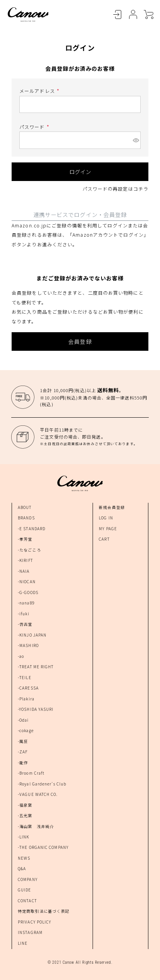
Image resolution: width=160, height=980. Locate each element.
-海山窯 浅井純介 (36, 826)
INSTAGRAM (30, 932)
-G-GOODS (28, 592)
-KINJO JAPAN (32, 635)
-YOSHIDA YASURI (36, 709)
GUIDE (25, 890)
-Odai (23, 720)
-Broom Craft (31, 773)
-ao (21, 656)
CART (148, 15)
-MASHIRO (28, 645)
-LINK (24, 837)
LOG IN (106, 518)
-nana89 (26, 603)
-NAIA (24, 571)
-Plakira (26, 699)
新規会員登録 (112, 507)
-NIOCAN (27, 581)
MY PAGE (108, 528)
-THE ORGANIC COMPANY (43, 847)
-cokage (26, 730)
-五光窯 (25, 815)
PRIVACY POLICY (34, 922)
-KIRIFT (25, 560)
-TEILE (25, 677)
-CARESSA (28, 688)
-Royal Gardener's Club (42, 784)
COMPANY (28, 879)
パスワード (35, 127)
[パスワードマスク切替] (136, 140)
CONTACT (27, 901)
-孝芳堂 (25, 539)
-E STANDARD (32, 528)
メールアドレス (40, 91)
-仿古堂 (25, 624)
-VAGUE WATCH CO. (38, 794)
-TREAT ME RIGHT (36, 667)
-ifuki (24, 614)
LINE (23, 943)
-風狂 (23, 741)
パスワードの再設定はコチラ (115, 189)
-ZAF (23, 752)
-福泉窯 (25, 805)
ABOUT (25, 507)
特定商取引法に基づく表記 (44, 911)
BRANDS (26, 518)
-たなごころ (29, 550)
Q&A (22, 868)
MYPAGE (133, 15)
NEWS (24, 858)
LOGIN (117, 15)
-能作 (23, 762)
